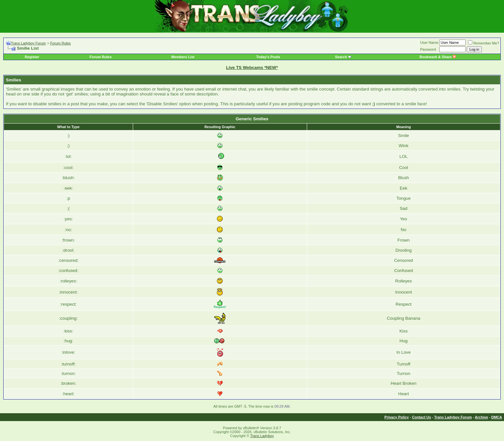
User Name (429, 42)
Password (428, 49)
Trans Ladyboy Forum (28, 43)
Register (32, 57)
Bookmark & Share (438, 57)
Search (341, 57)
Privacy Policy (397, 417)
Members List (183, 57)
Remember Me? (484, 43)
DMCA (497, 417)
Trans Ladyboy (262, 436)
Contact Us (422, 417)
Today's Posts (268, 57)
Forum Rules (60, 43)
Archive (481, 417)
